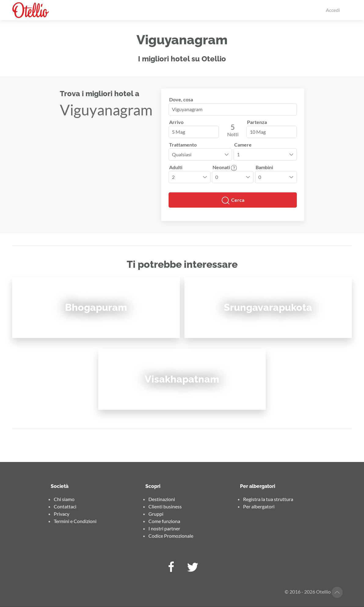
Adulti (176, 167)
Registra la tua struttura (268, 499)
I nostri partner (164, 528)
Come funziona (164, 521)
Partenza (257, 122)
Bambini (264, 167)
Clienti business (165, 506)
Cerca (233, 201)
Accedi (333, 10)
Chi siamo (64, 499)
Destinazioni (162, 499)
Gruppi (156, 514)
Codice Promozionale (171, 536)
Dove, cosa (181, 99)
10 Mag (258, 132)
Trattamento (183, 145)
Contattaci (65, 506)
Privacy (62, 514)
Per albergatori (259, 506)
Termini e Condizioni (75, 521)
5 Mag (178, 132)
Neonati (225, 167)
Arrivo (176, 122)
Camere (243, 145)
